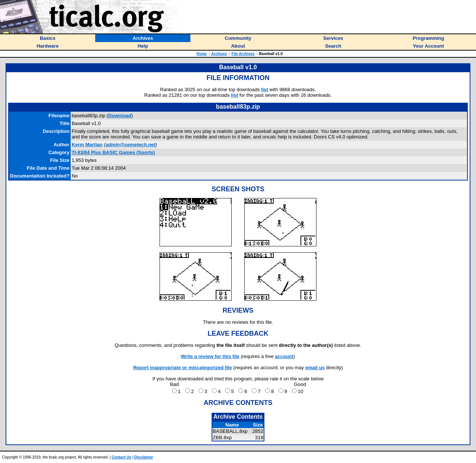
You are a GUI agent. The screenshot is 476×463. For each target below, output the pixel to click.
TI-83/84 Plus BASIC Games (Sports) (113, 152)
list (265, 90)
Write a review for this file (210, 356)
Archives (219, 54)
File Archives (243, 54)
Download (120, 116)
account (284, 356)
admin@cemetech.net (131, 145)
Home (202, 54)
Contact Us (121, 457)
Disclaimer (144, 457)
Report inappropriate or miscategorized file (183, 368)
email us (315, 368)
